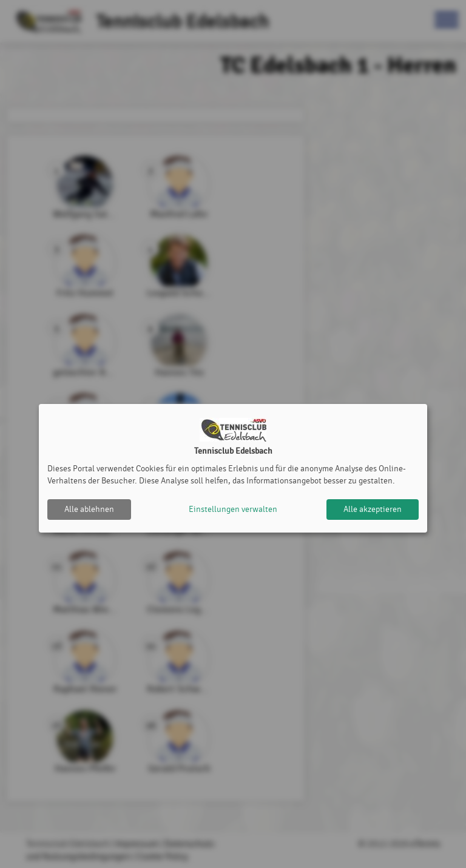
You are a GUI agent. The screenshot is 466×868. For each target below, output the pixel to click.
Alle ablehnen (89, 509)
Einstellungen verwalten (233, 509)
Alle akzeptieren (373, 509)
